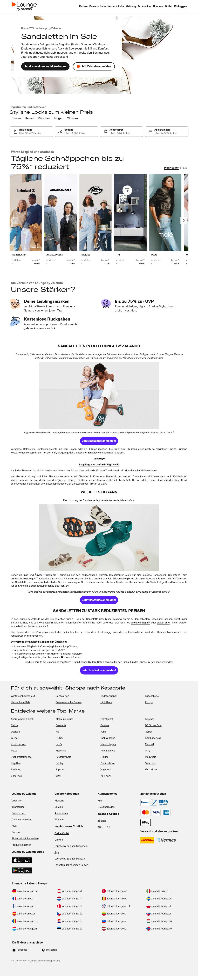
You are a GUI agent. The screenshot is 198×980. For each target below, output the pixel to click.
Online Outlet (62, 833)
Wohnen (59, 820)
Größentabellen (106, 807)
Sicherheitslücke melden (25, 839)
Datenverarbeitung (22, 820)
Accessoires (61, 813)
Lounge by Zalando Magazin (70, 859)
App (57, 852)
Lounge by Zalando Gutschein (71, 846)
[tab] (16, 119)
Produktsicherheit (21, 845)
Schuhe (59, 807)
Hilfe (100, 801)
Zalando (102, 821)
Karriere (16, 832)
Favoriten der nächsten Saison (71, 865)
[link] (181, 6)
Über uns (17, 801)
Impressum (18, 807)
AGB (14, 826)
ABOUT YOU (104, 827)
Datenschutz (19, 813)
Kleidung (59, 801)
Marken (59, 840)
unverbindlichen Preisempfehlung (44, 961)
